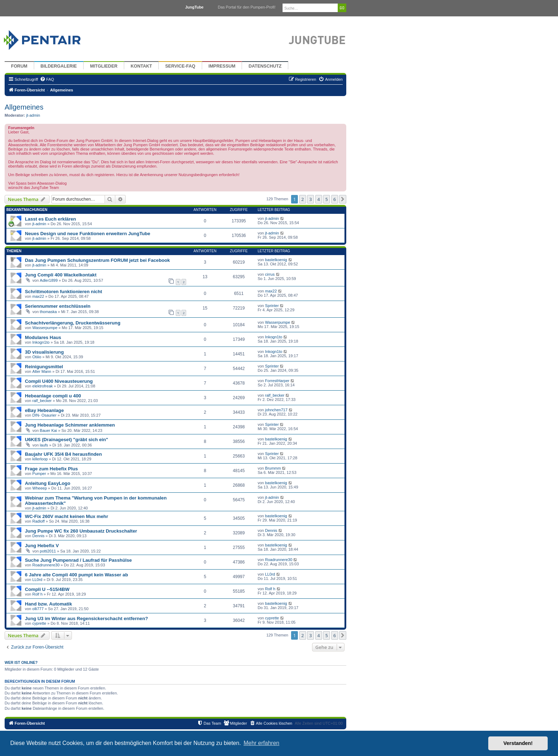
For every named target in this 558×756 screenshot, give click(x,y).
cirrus (270, 274)
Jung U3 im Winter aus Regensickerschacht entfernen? (86, 618)
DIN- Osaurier (44, 415)
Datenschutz (265, 66)
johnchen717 (276, 410)
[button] (343, 199)
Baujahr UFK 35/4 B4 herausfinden (63, 454)
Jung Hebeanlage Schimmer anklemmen (70, 425)
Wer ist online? (21, 662)
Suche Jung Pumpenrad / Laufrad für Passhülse (78, 560)
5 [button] (327, 199)
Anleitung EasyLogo (48, 483)
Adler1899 (49, 280)
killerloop (40, 459)
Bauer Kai (48, 430)
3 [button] (310, 199)
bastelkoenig (276, 260)
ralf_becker (42, 401)
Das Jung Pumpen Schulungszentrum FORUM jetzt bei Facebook (97, 260)
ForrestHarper (277, 381)
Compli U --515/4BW (47, 589)
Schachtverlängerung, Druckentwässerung (73, 323)
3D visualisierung (44, 352)
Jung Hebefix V (42, 546)
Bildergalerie (59, 66)
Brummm (273, 468)
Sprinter (272, 306)
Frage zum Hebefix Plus (51, 469)
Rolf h (38, 594)
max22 (38, 296)
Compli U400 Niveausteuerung (59, 381)
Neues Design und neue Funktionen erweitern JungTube (88, 234)
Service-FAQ (180, 66)
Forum (19, 66)
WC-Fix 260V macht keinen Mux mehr (67, 516)
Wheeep (40, 488)
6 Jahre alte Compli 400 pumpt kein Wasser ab (77, 575)
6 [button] (335, 199)
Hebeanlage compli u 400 (53, 396)
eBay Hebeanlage (44, 410)
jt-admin (33, 115)
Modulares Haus (43, 337)
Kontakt (141, 66)
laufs (44, 445)
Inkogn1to (41, 342)
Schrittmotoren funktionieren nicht (64, 292)
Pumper (39, 474)
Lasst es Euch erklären (51, 219)
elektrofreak (43, 386)
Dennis (38, 536)
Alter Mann (42, 371)
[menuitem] (47, 79)
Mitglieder (104, 66)
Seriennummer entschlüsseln (58, 306)
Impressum (222, 66)
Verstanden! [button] (518, 743)
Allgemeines (24, 107)
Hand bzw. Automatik (48, 604)
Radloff (39, 521)
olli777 (38, 609)
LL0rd (37, 580)
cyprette (39, 623)
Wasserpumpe (45, 328)
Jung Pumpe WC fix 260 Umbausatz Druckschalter (81, 531)
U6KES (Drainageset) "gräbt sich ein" (67, 440)
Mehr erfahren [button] (261, 743)
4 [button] (319, 199)
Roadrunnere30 (46, 565)
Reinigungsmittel (44, 367)
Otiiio (37, 357)
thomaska (48, 312)
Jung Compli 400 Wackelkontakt (61, 275)
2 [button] (303, 199)
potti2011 (48, 551)
